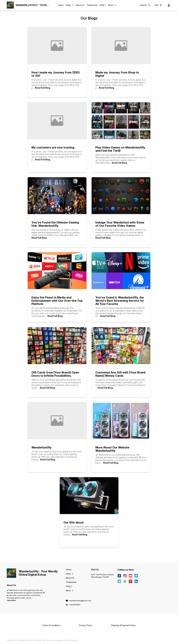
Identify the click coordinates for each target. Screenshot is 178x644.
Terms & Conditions (71, 640)
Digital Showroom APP (36, 640)
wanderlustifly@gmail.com (80, 601)
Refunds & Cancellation (55, 640)
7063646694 (75, 605)
